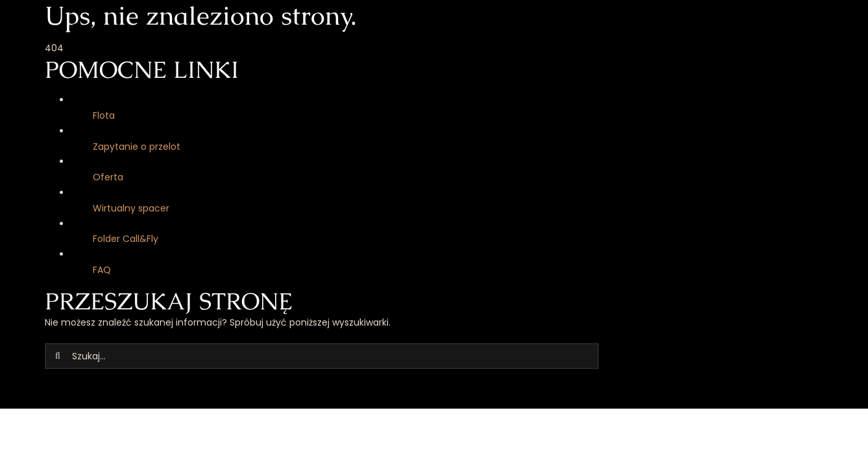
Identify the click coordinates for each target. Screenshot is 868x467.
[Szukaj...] (322, 356)
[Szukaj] (58, 356)
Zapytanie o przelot (137, 147)
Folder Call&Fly (126, 239)
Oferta (108, 177)
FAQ (102, 270)
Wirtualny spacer (131, 208)
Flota (104, 115)
